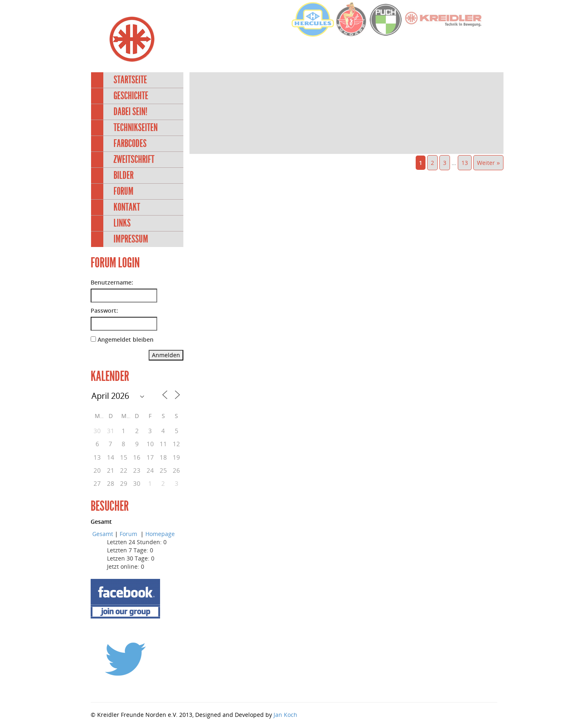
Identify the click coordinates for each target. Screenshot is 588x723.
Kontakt (127, 207)
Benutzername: (112, 282)
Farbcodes (130, 143)
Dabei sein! (130, 112)
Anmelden (166, 355)
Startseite (130, 80)
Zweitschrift (134, 159)
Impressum (131, 239)
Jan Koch (285, 715)
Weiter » (488, 163)
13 (465, 163)
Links (122, 223)
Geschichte (131, 96)
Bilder (124, 175)
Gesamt (103, 534)
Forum (124, 191)
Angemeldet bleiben (126, 339)
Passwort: (104, 310)
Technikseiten (136, 128)
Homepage (160, 534)
